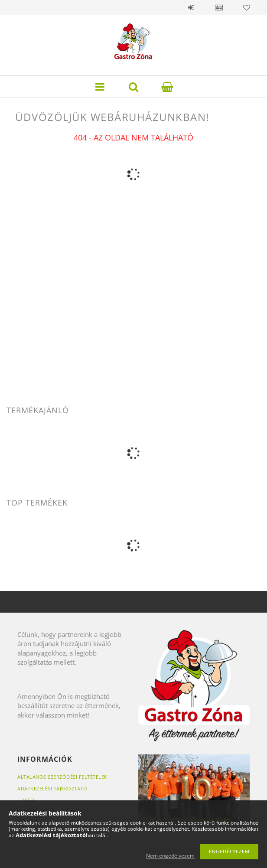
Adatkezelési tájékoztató (52, 788)
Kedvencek (247, 7)
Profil (219, 7)
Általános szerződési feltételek (62, 777)
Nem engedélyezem (170, 856)
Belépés (191, 7)
